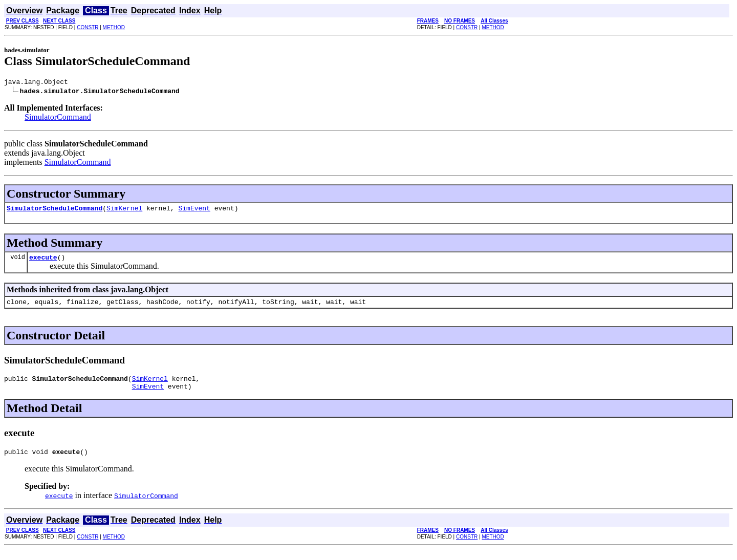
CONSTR (88, 27)
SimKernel (124, 211)
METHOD (114, 27)
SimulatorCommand (58, 119)
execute (43, 262)
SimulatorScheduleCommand (55, 211)
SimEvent (194, 211)
